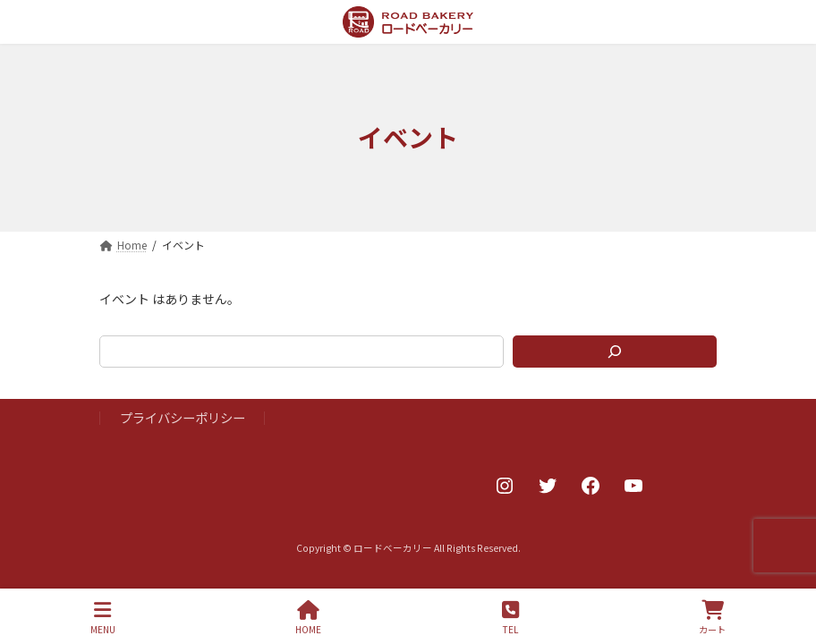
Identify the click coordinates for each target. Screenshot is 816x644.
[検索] (615, 352)
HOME (308, 618)
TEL (510, 618)
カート (712, 618)
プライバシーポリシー (183, 417)
